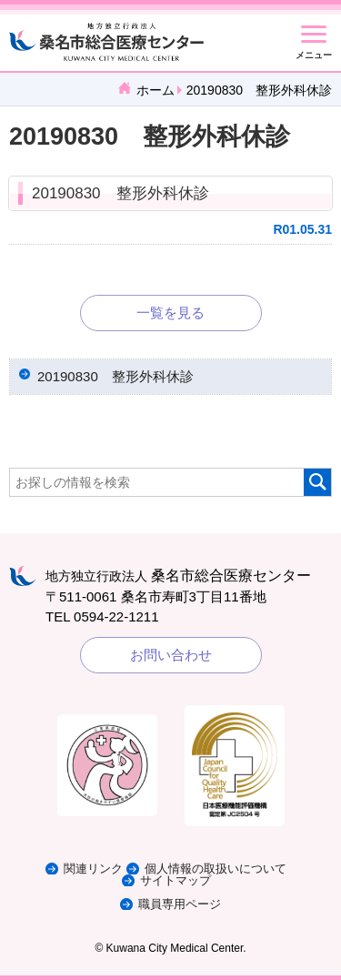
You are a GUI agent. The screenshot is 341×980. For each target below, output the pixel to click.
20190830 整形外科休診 (120, 193)
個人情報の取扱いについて (216, 869)
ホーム (155, 90)
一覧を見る (170, 313)
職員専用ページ (180, 904)
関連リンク (93, 869)
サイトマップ (176, 880)
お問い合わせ (171, 655)
